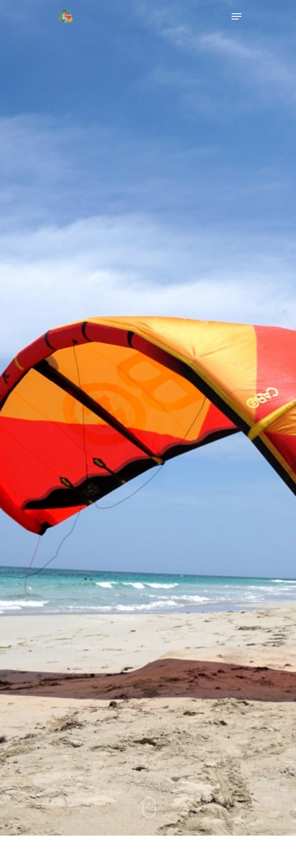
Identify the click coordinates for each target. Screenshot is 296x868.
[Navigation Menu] (237, 16)
